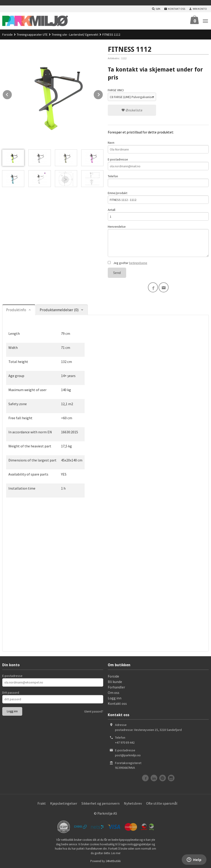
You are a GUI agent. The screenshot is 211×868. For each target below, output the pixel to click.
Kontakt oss (117, 703)
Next (103, 94)
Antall (158, 214)
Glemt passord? (94, 711)
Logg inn (115, 698)
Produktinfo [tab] (16, 310)
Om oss (114, 693)
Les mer (116, 853)
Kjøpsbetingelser (64, 803)
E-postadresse (158, 164)
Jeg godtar (128, 263)
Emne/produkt (158, 197)
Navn (158, 147)
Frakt (42, 803)
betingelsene (138, 263)
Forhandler (116, 687)
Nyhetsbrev (133, 803)
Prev (12, 94)
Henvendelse (158, 241)
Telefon (158, 181)
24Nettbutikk (113, 861)
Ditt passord (11, 693)
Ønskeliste (132, 110)
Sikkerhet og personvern (101, 803)
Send (117, 273)
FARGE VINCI (116, 90)
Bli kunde (115, 682)
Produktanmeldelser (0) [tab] (59, 310)
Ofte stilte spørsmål (162, 803)
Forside (7, 35)
